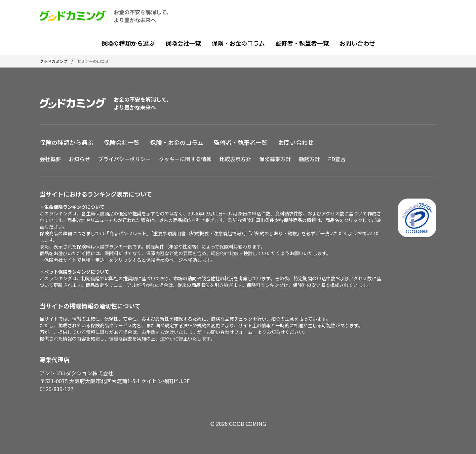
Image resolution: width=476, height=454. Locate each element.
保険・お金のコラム (238, 43)
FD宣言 (337, 159)
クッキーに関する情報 (185, 159)
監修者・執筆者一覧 (302, 43)
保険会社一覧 (183, 43)
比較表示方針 (235, 159)
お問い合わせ (357, 43)
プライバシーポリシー (124, 159)
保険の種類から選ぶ (128, 43)
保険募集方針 (275, 159)
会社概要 (50, 159)
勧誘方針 (309, 159)
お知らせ (79, 159)
